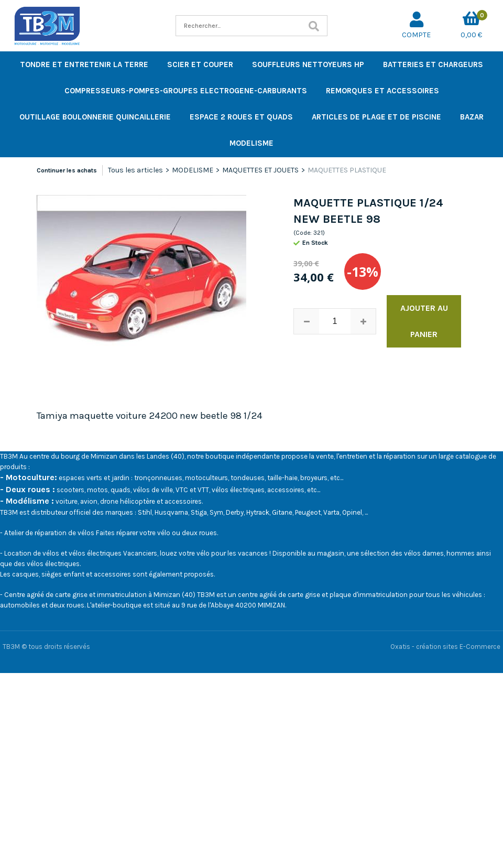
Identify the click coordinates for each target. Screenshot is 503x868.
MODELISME (251, 143)
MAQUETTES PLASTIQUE (347, 170)
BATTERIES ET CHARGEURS (433, 64)
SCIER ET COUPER (200, 64)
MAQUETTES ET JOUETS (260, 170)
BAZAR (472, 117)
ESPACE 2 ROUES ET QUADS (241, 117)
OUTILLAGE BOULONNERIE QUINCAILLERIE (95, 117)
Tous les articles (135, 170)
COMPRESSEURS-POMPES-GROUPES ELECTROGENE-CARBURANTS (186, 91)
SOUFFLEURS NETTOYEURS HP (308, 64)
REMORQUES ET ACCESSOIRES (382, 91)
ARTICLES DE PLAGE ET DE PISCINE (376, 117)
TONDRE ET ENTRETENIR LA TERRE (84, 64)
